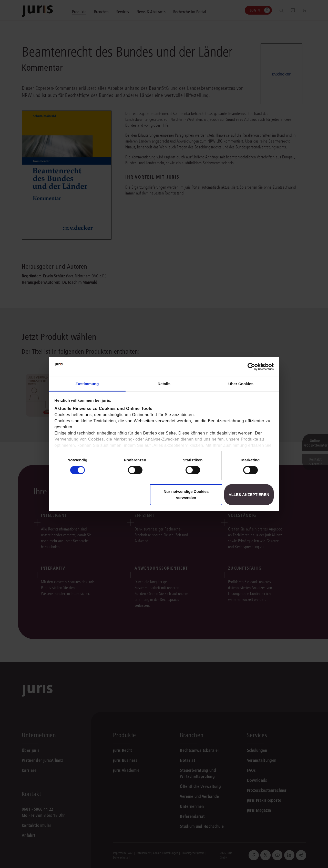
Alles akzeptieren (249, 495)
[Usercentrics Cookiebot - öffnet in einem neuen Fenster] (251, 367)
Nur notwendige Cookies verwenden (186, 495)
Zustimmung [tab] (87, 384)
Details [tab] (164, 384)
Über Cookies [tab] (241, 384)
